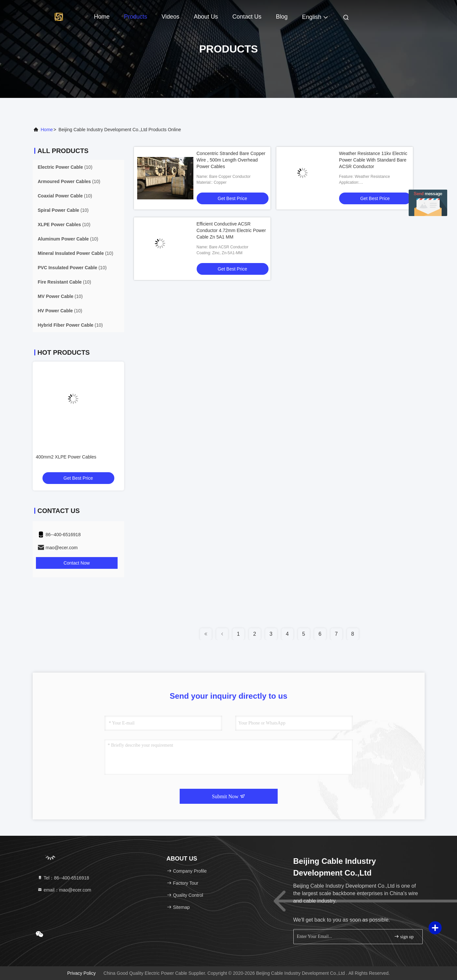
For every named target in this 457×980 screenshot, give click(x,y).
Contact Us (247, 17)
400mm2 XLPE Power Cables (66, 457)
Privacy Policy (82, 973)
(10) (65, 167)
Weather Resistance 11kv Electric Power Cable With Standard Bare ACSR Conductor (373, 160)
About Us (206, 17)
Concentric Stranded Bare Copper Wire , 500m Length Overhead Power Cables (231, 160)
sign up (404, 936)
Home (102, 17)
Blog (282, 17)
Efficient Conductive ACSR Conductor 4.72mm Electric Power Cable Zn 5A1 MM (231, 230)
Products (136, 17)
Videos (171, 17)
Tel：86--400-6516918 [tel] (63, 878)
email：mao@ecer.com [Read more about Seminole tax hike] (64, 890)
